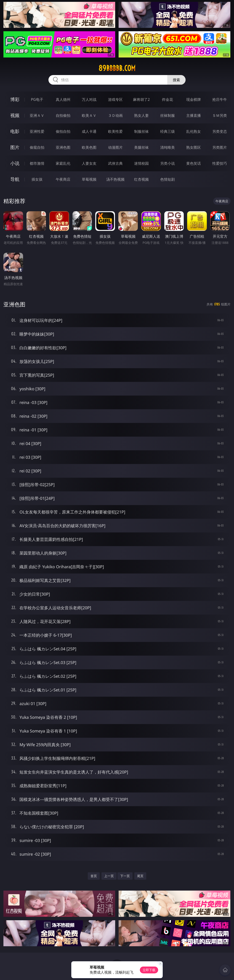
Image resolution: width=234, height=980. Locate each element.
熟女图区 (194, 147)
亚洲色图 (63, 147)
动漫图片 (115, 147)
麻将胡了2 (141, 99)
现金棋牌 (194, 99)
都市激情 (37, 163)
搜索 (176, 80)
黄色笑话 (194, 163)
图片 (15, 147)
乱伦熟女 (194, 131)
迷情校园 (141, 163)
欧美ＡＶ (89, 115)
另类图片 (220, 147)
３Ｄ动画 (115, 115)
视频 (15, 115)
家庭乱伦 (63, 163)
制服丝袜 (141, 131)
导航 (15, 179)
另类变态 (220, 131)
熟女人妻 (141, 115)
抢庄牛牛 (220, 99)
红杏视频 (141, 179)
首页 (94, 876)
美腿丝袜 (141, 147)
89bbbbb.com (117, 68)
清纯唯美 (168, 147)
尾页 (140, 876)
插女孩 (37, 179)
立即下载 (149, 970)
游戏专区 (115, 99)
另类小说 (168, 163)
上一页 (109, 876)
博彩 (15, 99)
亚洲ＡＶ (37, 115)
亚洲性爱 (37, 131)
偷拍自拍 (63, 131)
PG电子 (37, 99)
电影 (15, 131)
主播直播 (194, 115)
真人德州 (63, 99)
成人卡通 (89, 131)
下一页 (125, 876)
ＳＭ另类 (220, 115)
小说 (15, 163)
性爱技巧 (220, 163)
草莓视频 (89, 179)
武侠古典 (115, 163)
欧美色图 (89, 147)
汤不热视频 (115, 179)
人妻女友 (89, 163)
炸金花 (168, 99)
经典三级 (168, 131)
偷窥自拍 (37, 147)
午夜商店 (63, 179)
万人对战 (89, 99)
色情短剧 (168, 179)
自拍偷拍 (63, 115)
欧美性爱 (115, 131)
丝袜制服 (168, 115)
